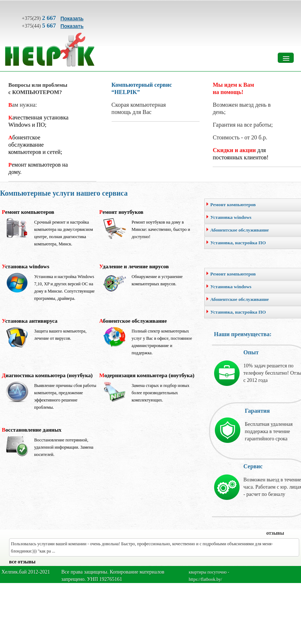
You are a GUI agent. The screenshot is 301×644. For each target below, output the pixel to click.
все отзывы (22, 562)
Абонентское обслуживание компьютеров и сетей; (35, 145)
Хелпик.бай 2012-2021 (26, 572)
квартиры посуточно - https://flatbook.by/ (209, 576)
